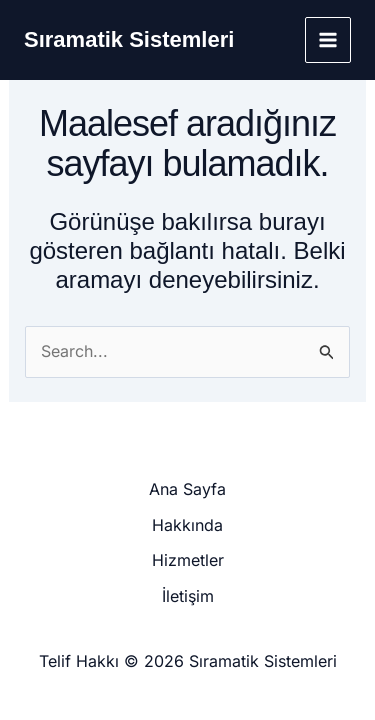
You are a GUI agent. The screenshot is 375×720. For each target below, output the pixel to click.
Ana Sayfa (187, 489)
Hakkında (187, 525)
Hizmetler (188, 560)
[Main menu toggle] (328, 40)
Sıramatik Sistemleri (129, 39)
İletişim (188, 596)
